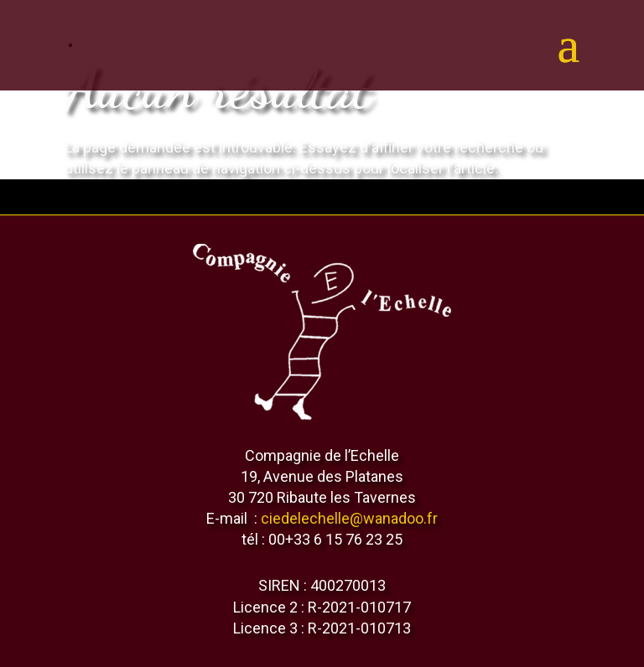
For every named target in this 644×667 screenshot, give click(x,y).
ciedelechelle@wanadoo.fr (349, 518)
